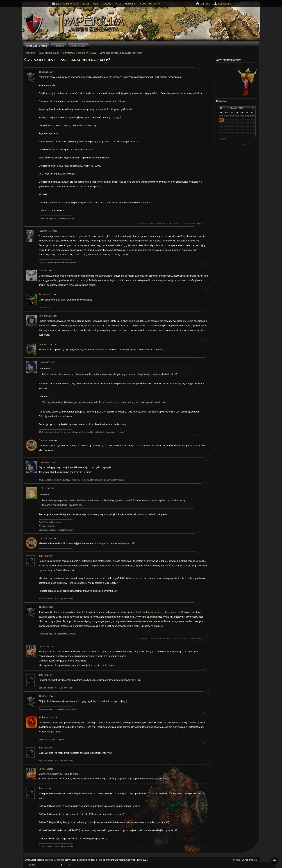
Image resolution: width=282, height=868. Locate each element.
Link (116, 591)
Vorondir (43, 316)
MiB (256, 860)
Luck (41, 646)
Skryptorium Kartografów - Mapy (80, 53)
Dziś (223, 140)
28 (227, 117)
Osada (108, 4)
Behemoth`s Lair (34, 24)
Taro (41, 556)
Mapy (118, 4)
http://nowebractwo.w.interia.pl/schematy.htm (158, 612)
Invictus (43, 231)
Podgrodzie (59, 46)
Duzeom (43, 440)
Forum (96, 4)
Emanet (43, 294)
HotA (143, 4)
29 (232, 117)
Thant (42, 72)
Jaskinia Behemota (54, 860)
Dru (41, 270)
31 (243, 117)
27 (222, 117)
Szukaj (85, 4)
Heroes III (131, 4)
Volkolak (43, 717)
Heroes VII (155, 4)
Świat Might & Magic (37, 46)
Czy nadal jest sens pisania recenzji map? (121, 53)
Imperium (92, 24)
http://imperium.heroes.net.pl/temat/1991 (115, 543)
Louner (42, 344)
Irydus (42, 488)
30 (238, 117)
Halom (42, 362)
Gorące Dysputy (78, 46)
